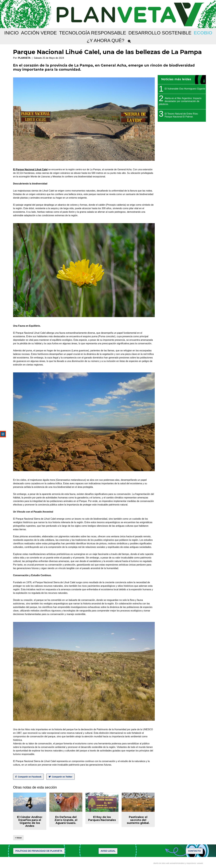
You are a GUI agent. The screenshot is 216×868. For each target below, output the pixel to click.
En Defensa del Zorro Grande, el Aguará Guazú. (66, 820)
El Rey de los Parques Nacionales (102, 819)
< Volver (18, 838)
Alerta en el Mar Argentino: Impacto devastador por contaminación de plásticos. (180, 101)
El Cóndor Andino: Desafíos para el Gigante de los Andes (30, 821)
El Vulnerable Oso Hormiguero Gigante (185, 89)
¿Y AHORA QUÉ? (106, 40)
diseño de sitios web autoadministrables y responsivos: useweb (178, 863)
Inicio (11, 33)
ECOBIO (203, 33)
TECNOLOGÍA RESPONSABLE (93, 33)
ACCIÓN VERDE (39, 33)
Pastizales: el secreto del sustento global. (138, 820)
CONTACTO (194, 851)
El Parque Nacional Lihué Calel (30, 169)
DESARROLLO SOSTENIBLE (160, 33)
